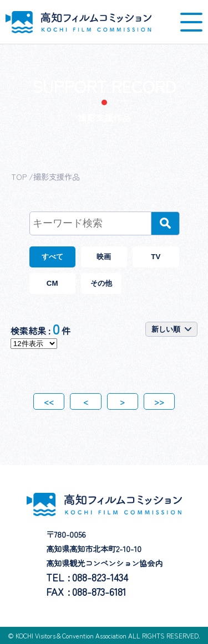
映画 (104, 257)
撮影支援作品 (57, 176)
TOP (19, 176)
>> (159, 401)
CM (52, 283)
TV (156, 257)
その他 (101, 283)
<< (49, 401)
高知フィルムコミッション (78, 22)
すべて (52, 257)
